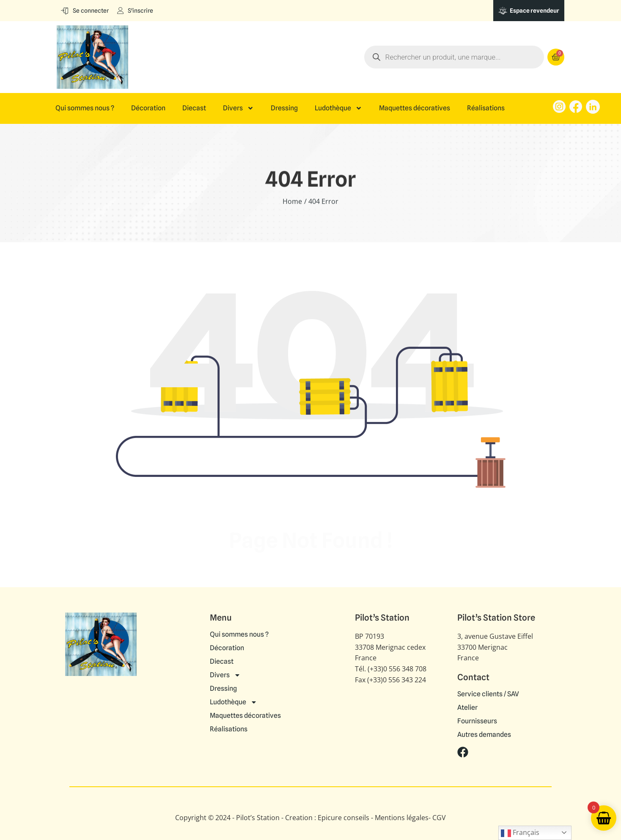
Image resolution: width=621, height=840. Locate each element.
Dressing (284, 108)
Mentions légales (402, 818)
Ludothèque (338, 108)
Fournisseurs (477, 721)
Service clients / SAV (488, 694)
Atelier (467, 708)
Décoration (148, 108)
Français (520, 833)
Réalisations (486, 108)
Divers (238, 108)
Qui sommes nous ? (85, 108)
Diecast (194, 108)
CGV (439, 818)
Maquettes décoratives (415, 108)
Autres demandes (484, 735)
